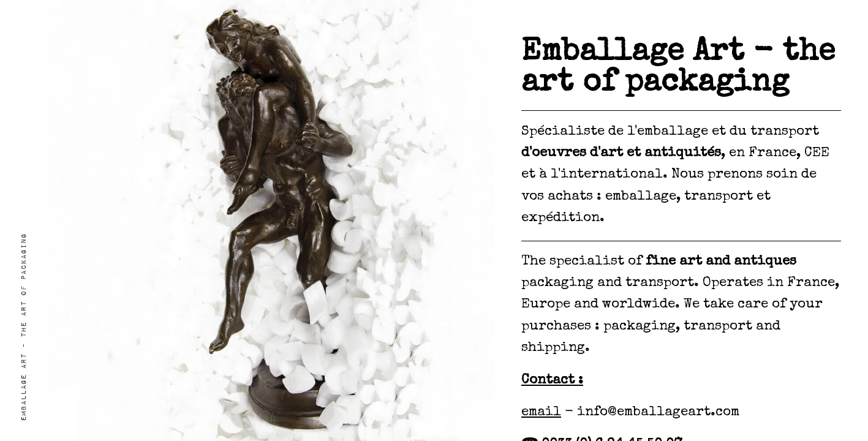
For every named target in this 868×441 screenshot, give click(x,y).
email (541, 413)
